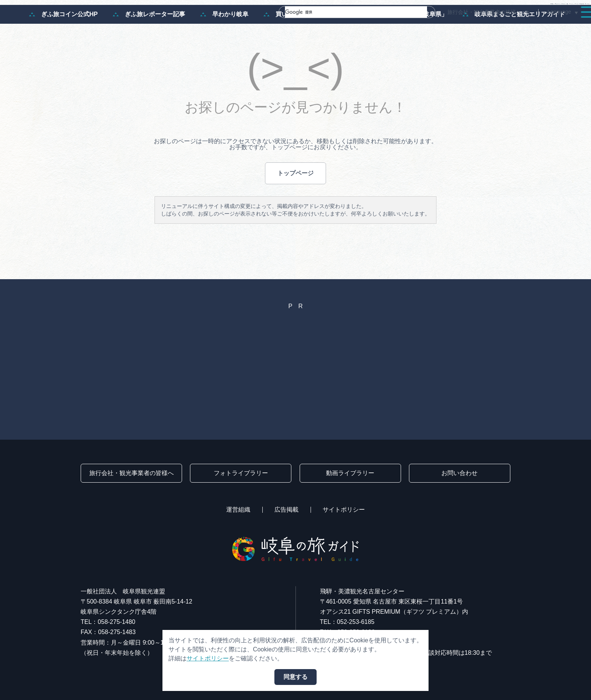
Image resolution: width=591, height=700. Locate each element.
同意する (295, 677)
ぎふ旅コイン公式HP (63, 46)
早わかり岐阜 (224, 46)
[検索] (347, 12)
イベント (442, 27)
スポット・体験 (390, 27)
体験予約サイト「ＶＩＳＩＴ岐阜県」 (390, 46)
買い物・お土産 (291, 46)
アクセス (562, 27)
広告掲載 (286, 510)
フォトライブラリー (241, 473)
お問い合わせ (459, 473)
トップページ (295, 204)
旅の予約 (520, 27)
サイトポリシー (344, 510)
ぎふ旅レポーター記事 (149, 46)
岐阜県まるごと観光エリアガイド (514, 46)
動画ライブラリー (350, 473)
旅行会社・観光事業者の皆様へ (484, 12)
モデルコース (333, 27)
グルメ (481, 27)
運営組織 (238, 510)
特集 (291, 27)
